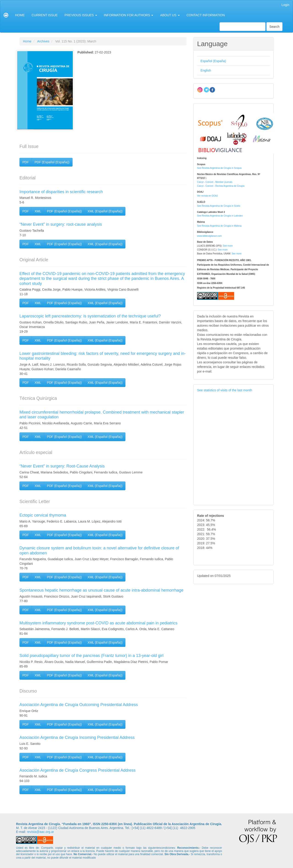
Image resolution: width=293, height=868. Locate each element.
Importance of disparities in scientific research (61, 192)
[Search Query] (243, 27)
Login (285, 5)
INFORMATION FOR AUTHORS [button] (129, 15)
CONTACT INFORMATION (206, 15)
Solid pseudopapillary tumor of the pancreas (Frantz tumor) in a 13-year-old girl (91, 656)
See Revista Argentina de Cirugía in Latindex (220, 216)
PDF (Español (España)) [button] (52, 162)
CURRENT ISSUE (45, 15)
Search (274, 27)
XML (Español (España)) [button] (105, 211)
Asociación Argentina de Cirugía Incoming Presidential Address (77, 737)
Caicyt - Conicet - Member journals (215, 182)
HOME (20, 15)
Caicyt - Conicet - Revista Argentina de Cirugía (221, 186)
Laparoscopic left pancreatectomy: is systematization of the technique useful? (90, 316)
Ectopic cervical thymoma (43, 515)
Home (27, 41)
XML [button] (38, 211)
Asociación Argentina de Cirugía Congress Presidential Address (77, 770)
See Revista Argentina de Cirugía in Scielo (219, 206)
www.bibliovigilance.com (209, 236)
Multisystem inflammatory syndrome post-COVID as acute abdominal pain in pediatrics (98, 623)
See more (228, 246)
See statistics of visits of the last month (225, 390)
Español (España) (213, 61)
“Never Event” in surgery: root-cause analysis (61, 224)
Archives (43, 41)
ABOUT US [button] (170, 15)
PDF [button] (26, 162)
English (206, 70)
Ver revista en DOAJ (208, 196)
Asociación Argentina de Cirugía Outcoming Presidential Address (79, 705)
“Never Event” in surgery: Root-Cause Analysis (62, 466)
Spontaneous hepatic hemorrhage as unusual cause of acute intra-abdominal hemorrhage (101, 590)
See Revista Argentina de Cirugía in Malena (219, 226)
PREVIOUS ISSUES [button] (81, 15)
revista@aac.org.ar (40, 832)
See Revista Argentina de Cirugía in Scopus (219, 168)
